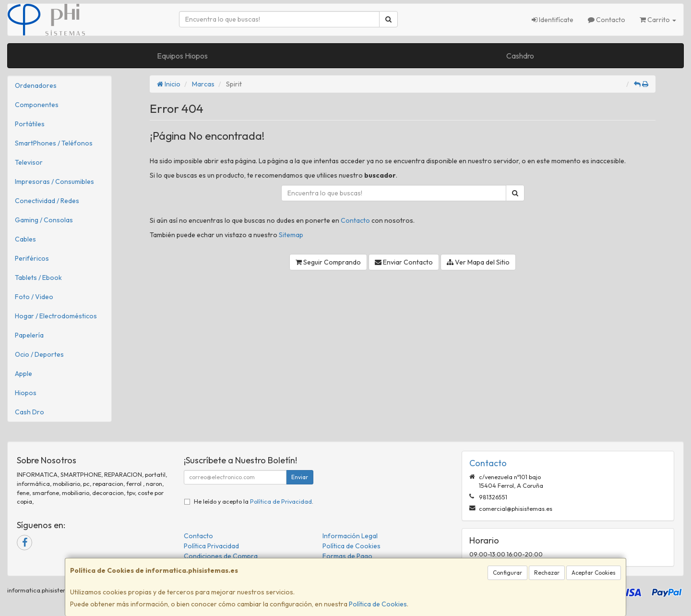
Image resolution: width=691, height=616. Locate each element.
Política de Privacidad (281, 501)
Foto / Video (34, 297)
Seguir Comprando (328, 262)
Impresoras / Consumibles (54, 181)
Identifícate (553, 20)
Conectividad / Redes (47, 201)
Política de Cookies (378, 604)
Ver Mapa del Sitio (478, 262)
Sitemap (291, 235)
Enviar (300, 477)
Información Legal (350, 536)
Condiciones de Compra (221, 556)
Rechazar (547, 573)
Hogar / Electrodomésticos (56, 316)
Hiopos (26, 393)
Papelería (29, 335)
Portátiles (30, 124)
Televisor (29, 162)
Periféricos (32, 258)
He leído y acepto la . (254, 501)
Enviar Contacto (404, 262)
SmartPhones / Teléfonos (54, 143)
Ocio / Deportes (39, 354)
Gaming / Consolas (44, 220)
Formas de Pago (347, 556)
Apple (24, 374)
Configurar (507, 573)
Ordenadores (36, 85)
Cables (25, 239)
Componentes (37, 105)
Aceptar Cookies (594, 573)
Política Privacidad (211, 546)
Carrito (658, 20)
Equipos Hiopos (182, 56)
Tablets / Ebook (38, 278)
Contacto (607, 20)
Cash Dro (30, 412)
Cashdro (520, 56)
